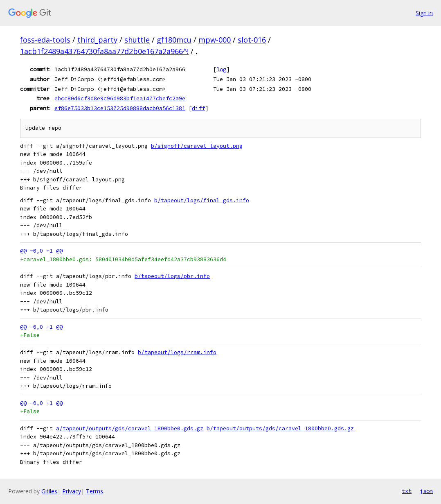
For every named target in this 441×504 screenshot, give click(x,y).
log (221, 69)
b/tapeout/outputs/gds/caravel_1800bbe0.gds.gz (280, 428)
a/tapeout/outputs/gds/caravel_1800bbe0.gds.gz (130, 428)
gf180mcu (174, 40)
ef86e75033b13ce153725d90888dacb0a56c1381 (120, 108)
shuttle (137, 40)
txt (407, 491)
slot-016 (252, 40)
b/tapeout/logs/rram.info (177, 352)
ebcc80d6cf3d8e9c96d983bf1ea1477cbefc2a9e (120, 98)
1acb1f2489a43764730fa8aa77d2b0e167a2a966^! (104, 51)
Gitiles (49, 491)
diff (198, 108)
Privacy (72, 491)
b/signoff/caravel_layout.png (197, 146)
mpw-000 (215, 40)
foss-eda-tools (45, 40)
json (426, 491)
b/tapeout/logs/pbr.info (172, 276)
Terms (94, 491)
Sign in (424, 13)
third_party (97, 40)
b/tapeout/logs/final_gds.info (202, 200)
